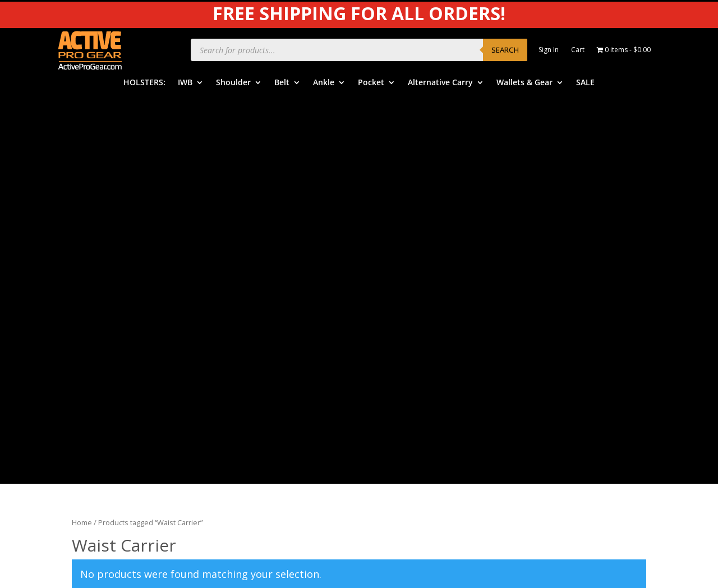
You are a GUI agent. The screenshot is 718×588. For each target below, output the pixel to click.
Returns (389, 348)
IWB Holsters (247, 279)
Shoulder (233, 83)
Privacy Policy (551, 297)
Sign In (549, 50)
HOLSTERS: (144, 83)
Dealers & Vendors (409, 399)
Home (82, 135)
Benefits (390, 296)
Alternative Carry (440, 83)
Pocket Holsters (252, 348)
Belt (282, 83)
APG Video (545, 263)
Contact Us (395, 382)
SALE (585, 83)
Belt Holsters (247, 313)
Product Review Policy (566, 332)
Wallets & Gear (524, 83)
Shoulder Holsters (256, 296)
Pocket (371, 83)
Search (505, 50)
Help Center (396, 279)
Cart (578, 50)
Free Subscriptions (408, 365)
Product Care (550, 281)
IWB (185, 83)
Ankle (324, 83)
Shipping (390, 330)
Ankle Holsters (249, 330)
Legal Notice (549, 315)
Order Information (408, 313)
